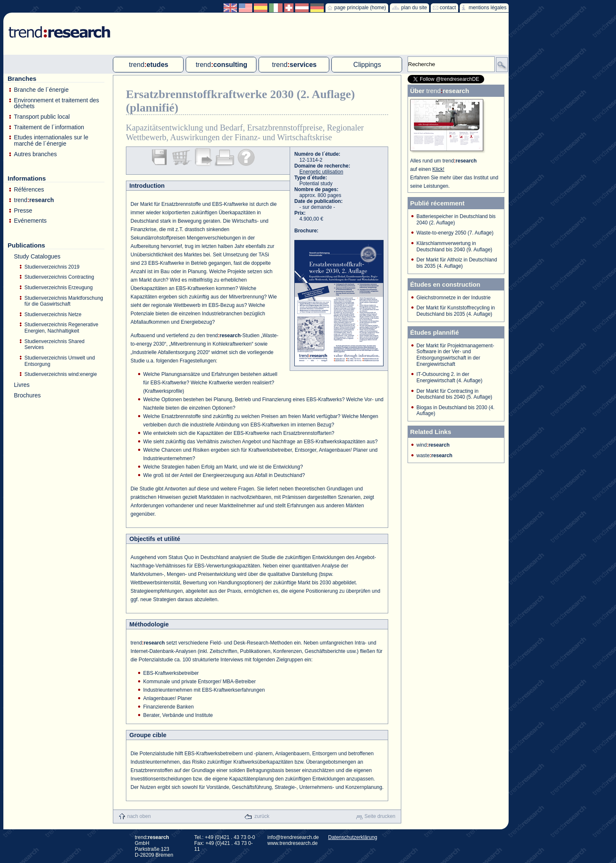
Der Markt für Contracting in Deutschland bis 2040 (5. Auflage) (454, 394)
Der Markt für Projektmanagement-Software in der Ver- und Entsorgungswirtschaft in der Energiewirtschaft (455, 355)
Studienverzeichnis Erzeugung (59, 288)
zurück (262, 816)
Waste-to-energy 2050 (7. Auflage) (455, 233)
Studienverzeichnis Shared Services (55, 345)
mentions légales (488, 8)
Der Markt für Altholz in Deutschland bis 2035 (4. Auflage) (457, 263)
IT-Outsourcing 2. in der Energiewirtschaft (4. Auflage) (449, 377)
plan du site (414, 8)
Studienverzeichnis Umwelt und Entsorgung (60, 361)
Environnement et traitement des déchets (56, 103)
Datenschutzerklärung (353, 837)
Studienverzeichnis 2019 (52, 267)
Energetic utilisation (321, 172)
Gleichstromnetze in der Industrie (453, 298)
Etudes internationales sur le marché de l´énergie (51, 140)
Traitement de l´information (49, 127)
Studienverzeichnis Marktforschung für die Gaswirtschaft (64, 301)
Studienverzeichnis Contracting (59, 277)
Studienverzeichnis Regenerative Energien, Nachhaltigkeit (61, 328)
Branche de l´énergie (41, 90)
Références (29, 190)
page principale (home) (360, 8)
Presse (23, 211)
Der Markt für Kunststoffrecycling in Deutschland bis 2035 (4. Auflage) (456, 311)
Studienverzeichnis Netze (53, 314)
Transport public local (42, 117)
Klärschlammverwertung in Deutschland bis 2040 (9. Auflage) (454, 246)
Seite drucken (380, 816)
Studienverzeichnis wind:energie (61, 374)
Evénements (30, 221)
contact (448, 8)
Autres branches (35, 154)
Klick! (439, 169)
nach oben (139, 816)
